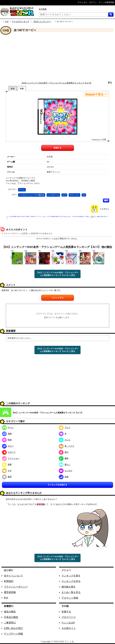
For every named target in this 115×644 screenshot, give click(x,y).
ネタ (7, 471)
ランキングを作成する (57, 485)
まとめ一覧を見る (71, 592)
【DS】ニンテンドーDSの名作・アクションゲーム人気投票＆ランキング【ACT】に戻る (57, 274)
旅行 (64, 452)
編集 (106, 200)
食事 (7, 464)
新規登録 (41, 504)
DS (84, 195)
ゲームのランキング (21, 21)
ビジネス (66, 471)
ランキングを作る (71, 581)
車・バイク (67, 446)
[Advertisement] (57, 57)
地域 (64, 477)
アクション (74, 195)
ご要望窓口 (10, 623)
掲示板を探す (69, 587)
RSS (6, 598)
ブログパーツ (69, 617)
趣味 (64, 458)
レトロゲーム (53, 195)
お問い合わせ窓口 (13, 628)
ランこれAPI (68, 623)
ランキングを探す (71, 576)
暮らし (65, 464)
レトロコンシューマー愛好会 (32, 195)
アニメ (65, 427)
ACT (64, 195)
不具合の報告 (11, 617)
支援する (66, 612)
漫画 (7, 434)
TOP (7, 21)
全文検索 (43, 9)
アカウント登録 (70, 598)
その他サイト (69, 628)
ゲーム (22, 190)
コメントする (58, 298)
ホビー (8, 446)
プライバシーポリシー (16, 587)
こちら (92, 217)
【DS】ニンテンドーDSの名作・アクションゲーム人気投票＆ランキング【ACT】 (56, 83)
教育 (7, 477)
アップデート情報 (13, 634)
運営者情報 (10, 592)
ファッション (11, 458)
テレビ (65, 440)
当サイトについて (13, 576)
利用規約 (9, 581)
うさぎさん (104, 209)
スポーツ (9, 452)
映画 (7, 440)
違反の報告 (10, 612)
